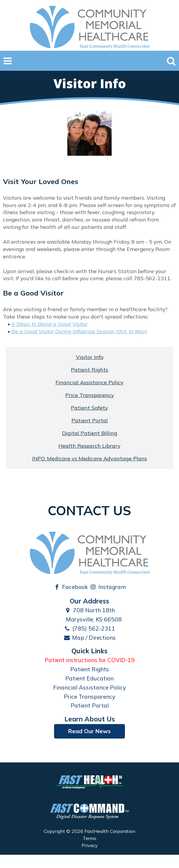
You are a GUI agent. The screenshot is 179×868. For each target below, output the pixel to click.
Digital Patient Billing (90, 433)
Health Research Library (89, 446)
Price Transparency (90, 395)
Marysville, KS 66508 (90, 619)
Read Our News (89, 731)
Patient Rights (89, 370)
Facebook (70, 587)
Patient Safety (89, 408)
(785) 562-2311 (90, 629)
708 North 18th (89, 610)
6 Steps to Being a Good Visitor (49, 324)
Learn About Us (90, 719)
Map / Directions (89, 638)
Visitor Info (90, 357)
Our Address (89, 601)
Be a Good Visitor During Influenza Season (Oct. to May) (79, 331)
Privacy (90, 845)
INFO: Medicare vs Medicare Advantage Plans (90, 458)
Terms (89, 838)
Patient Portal (90, 420)
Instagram (108, 587)
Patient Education (89, 678)
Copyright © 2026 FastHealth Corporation (89, 831)
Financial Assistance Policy (89, 382)
